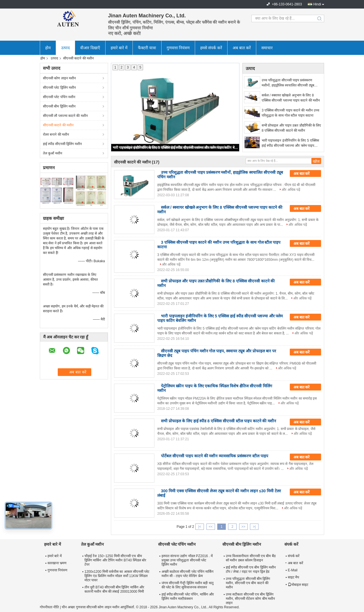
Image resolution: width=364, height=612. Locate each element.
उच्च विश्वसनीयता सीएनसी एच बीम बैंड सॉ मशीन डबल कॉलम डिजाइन (251, 558)
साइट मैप (293, 577)
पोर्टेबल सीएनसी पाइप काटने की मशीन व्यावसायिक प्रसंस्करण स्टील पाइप (215, 456)
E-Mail (293, 570)
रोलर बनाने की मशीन (56, 135)
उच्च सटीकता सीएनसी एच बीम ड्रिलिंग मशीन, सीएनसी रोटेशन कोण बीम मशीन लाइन (250, 599)
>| (254, 527)
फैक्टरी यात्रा (147, 48)
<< (211, 527)
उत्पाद (65, 48)
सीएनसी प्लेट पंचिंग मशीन (59, 97)
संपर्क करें (294, 556)
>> (243, 527)
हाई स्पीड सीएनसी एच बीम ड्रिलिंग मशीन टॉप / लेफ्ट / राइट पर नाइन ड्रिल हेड (251, 569)
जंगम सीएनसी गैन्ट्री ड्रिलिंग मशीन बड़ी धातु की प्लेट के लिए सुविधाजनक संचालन (188, 585)
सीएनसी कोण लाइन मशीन (59, 78)
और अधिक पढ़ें (291, 190)
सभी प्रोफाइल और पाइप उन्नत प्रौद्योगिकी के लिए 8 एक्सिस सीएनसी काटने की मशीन (291, 128)
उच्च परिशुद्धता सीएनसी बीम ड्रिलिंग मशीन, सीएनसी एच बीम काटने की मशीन (248, 583)
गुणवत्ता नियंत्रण (178, 48)
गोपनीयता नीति (49, 607)
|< (200, 527)
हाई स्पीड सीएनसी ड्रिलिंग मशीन (62, 144)
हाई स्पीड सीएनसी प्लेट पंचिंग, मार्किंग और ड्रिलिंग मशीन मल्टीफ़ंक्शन (188, 597)
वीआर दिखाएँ (90, 48)
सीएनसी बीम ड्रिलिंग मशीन (59, 106)
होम (48, 48)
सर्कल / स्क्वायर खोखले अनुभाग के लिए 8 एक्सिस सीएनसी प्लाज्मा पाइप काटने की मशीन (291, 98)
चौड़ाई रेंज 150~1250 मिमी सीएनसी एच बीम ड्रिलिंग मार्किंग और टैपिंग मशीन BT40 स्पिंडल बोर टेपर (115, 560)
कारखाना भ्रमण (57, 563)
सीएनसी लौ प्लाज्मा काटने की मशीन (65, 116)
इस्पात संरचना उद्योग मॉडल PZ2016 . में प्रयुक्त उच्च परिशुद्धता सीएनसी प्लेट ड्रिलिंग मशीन (187, 560)
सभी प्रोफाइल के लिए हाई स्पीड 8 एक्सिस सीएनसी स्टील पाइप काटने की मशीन (219, 421)
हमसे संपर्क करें (211, 48)
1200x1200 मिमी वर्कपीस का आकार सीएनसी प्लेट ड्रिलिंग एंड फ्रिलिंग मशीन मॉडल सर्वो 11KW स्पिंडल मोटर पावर (117, 576)
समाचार (267, 48)
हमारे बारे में (119, 48)
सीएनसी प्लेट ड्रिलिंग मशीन (59, 88)
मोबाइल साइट (298, 585)
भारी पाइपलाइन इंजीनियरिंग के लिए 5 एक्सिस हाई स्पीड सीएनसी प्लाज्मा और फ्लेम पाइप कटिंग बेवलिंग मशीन (175, 148)
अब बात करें (242, 48)
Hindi (317, 4)
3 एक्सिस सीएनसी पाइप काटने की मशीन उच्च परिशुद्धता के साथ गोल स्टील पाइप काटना (290, 113)
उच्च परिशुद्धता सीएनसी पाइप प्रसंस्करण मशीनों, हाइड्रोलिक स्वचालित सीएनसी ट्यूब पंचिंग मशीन (288, 83)
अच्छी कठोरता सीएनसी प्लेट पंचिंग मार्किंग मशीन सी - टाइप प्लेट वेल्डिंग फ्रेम (188, 574)
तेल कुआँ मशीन (53, 153)
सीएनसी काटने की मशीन (58, 125)
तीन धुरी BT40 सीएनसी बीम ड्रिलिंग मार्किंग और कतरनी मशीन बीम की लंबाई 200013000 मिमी (114, 589)
